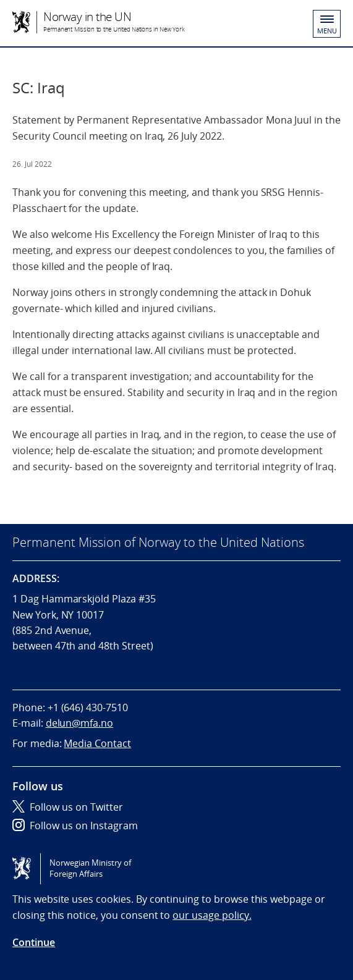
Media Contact (97, 743)
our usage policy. (212, 915)
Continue (34, 942)
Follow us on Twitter (68, 807)
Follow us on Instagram (75, 826)
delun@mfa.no (79, 723)
